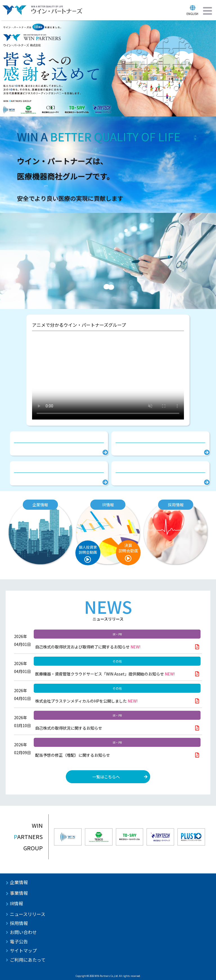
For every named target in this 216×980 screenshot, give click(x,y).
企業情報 (19, 882)
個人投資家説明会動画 (88, 550)
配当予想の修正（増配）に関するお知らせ (73, 755)
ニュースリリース (28, 914)
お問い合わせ (23, 932)
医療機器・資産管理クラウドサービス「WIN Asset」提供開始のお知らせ (105, 674)
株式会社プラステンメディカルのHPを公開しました (86, 701)
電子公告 (19, 941)
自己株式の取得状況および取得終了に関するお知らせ (88, 647)
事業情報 (19, 893)
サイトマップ (23, 950)
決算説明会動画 (128, 548)
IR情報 (16, 903)
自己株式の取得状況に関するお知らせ (69, 728)
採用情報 (19, 923)
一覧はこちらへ (106, 777)
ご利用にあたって (28, 960)
